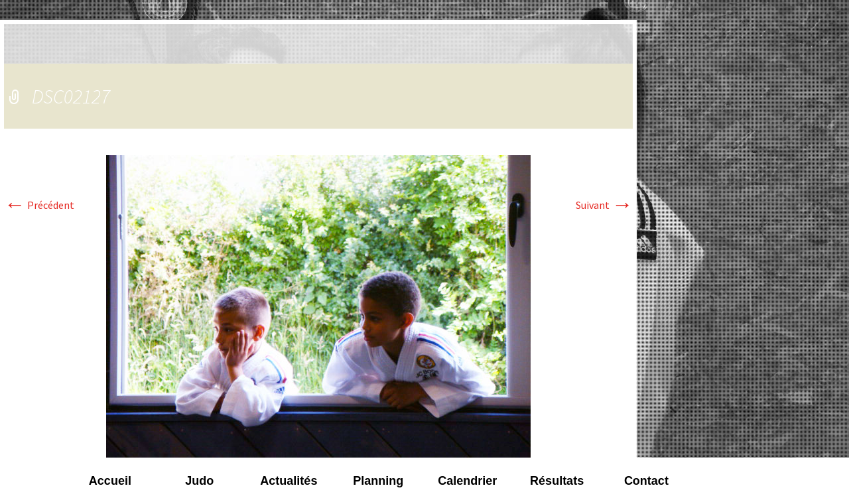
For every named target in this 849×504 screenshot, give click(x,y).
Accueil (110, 481)
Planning (378, 481)
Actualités (289, 481)
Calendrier (467, 481)
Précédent (39, 205)
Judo (199, 481)
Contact (646, 481)
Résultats (557, 481)
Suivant (604, 205)
